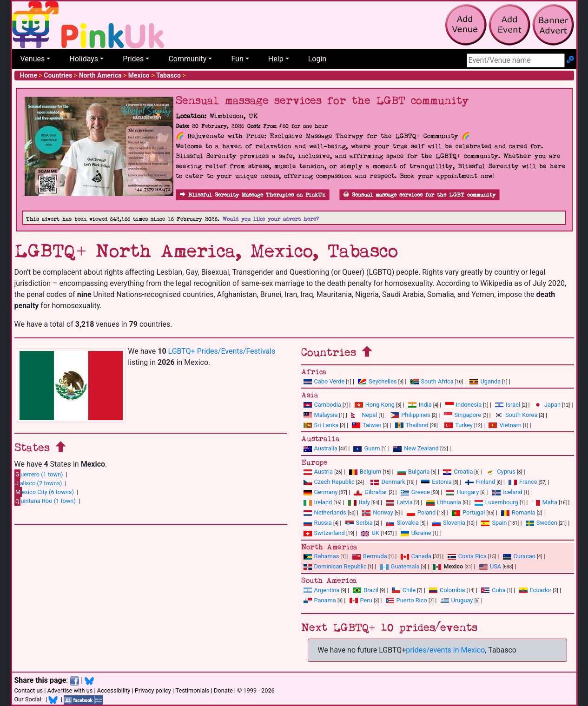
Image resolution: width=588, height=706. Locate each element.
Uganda (485, 381)
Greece (415, 492)
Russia (318, 523)
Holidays (84, 59)
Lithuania (444, 502)
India (420, 405)
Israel (508, 405)
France (523, 482)
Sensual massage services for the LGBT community (420, 195)
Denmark (388, 482)
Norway (377, 512)
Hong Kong (375, 405)
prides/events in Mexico (445, 650)
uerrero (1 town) (39, 474)
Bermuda (370, 556)
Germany (321, 492)
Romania (518, 512)
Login (317, 59)
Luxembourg (496, 502)
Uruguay (457, 600)
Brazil (366, 590)
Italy (359, 502)
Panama (320, 600)
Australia (320, 448)
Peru (361, 600)
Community (187, 59)
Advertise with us (70, 690)
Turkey (459, 425)
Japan (547, 405)
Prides (133, 59)
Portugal (468, 512)
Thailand (412, 425)
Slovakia (402, 523)
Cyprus (501, 472)
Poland (421, 512)
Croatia (458, 472)
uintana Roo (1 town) (45, 501)
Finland (480, 482)
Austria (318, 472)
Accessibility (114, 690)
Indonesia (464, 405)
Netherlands (325, 512)
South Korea (516, 415)
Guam (367, 448)
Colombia (447, 590)
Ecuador (535, 590)
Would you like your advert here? (271, 219)
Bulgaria (414, 472)
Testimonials (192, 690)
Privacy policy (153, 690)
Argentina (322, 590)
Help (276, 59)
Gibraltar (370, 492)
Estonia (436, 482)
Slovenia (449, 523)
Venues (33, 59)
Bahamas (321, 556)
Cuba (493, 590)
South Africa (432, 381)
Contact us (29, 690)
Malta (545, 502)
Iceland (507, 492)
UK (370, 533)
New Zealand (416, 448)
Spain (494, 523)
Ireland (318, 502)
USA (490, 566)
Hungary (462, 492)
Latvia (399, 502)
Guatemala (400, 566)
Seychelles (377, 381)
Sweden (542, 523)
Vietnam (505, 425)
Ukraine (416, 533)
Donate (223, 690)
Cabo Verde (324, 381)
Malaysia (321, 415)
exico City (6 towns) (44, 492)
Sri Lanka (321, 425)
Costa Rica (467, 556)
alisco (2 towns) (38, 483)
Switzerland (324, 533)
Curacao (519, 556)
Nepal (364, 415)
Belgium (365, 472)
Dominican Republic (335, 566)
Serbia (359, 523)
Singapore (462, 415)
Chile (404, 590)
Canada (416, 556)
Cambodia (322, 405)
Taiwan (367, 425)
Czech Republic (329, 482)
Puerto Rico (406, 600)
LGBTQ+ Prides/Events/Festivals (222, 351)
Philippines (410, 415)
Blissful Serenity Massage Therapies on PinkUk (253, 195)
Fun (237, 59)
